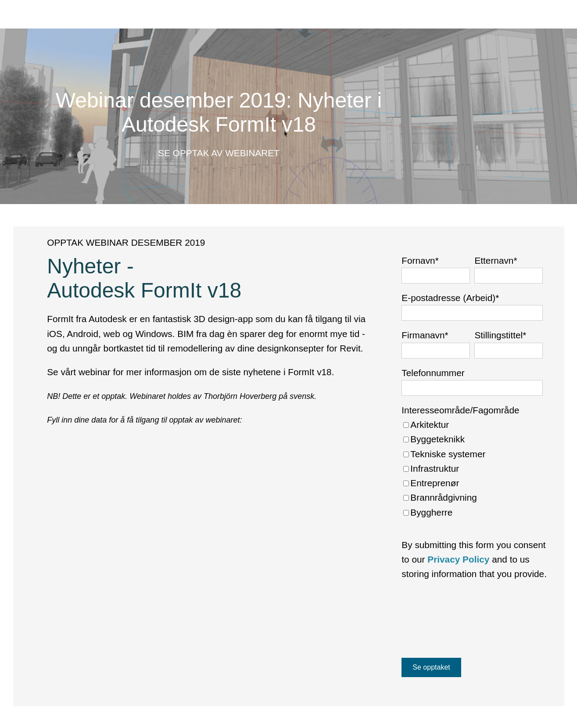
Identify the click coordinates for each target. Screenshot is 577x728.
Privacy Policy (458, 559)
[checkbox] (472, 468)
